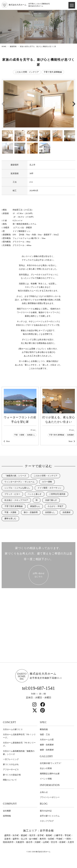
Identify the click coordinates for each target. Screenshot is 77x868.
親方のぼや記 (46, 811)
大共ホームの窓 (47, 740)
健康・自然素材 (47, 745)
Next (70, 441)
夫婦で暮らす (51, 500)
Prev (8, 441)
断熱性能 (44, 729)
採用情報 (7, 816)
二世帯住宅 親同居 (57, 494)
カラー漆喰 (47, 482)
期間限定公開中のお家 (50, 774)
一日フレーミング (11, 759)
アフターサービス (11, 770)
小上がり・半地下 (55, 506)
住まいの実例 (46, 768)
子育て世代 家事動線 (53, 72)
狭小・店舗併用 (31, 512)
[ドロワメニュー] (72, 5)
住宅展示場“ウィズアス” (51, 763)
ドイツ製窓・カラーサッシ (49, 488)
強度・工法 (45, 734)
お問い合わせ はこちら (39, 575)
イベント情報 (46, 779)
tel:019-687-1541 (39, 688)
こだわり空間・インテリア (27, 72)
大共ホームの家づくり (13, 729)
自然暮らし (31, 435)
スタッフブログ (47, 821)
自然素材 (70, 435)
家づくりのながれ (11, 764)
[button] (74, 104)
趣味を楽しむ (10, 518)
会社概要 (7, 811)
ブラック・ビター (12, 494)
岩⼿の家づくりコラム (50, 816)
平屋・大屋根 (19, 435)
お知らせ (44, 792)
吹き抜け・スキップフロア (16, 500)
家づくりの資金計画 (12, 775)
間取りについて (10, 780)
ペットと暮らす (35, 494)
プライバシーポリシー (50, 797)
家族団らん (35, 506)
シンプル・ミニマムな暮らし (17, 488)
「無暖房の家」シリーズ (15, 476)
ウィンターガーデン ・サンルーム (19, 482)
